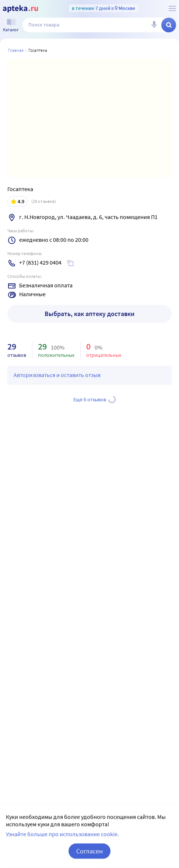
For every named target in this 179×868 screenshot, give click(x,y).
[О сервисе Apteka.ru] (172, 8)
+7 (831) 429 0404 (40, 262)
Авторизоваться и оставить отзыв (57, 375)
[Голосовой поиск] (154, 25)
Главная (16, 50)
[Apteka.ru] (20, 9)
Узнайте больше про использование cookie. (62, 844)
